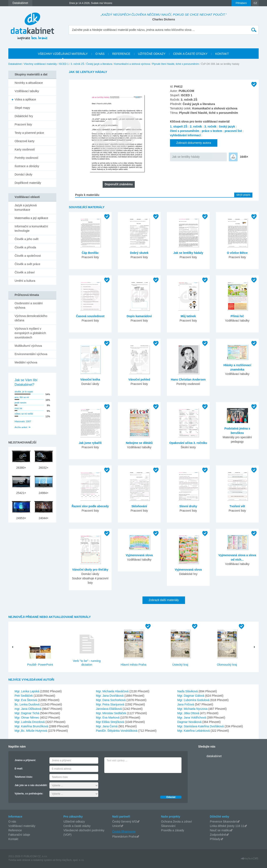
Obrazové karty (25, 141)
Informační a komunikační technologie (31, 229)
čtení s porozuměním (185, 131)
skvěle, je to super (24, 392)
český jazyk (227, 127)
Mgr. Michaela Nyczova (193, 709)
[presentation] (136, 783)
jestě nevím (20, 403)
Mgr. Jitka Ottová (189, 713)
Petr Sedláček (24, 696)
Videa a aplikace (25, 99)
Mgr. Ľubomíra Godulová (194, 700)
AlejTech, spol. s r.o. (73, 860)
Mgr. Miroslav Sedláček (111, 713)
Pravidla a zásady (173, 830)
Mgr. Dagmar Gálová (191, 696)
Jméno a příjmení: (25, 760)
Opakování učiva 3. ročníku (188, 443)
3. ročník (210, 127)
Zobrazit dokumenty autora (194, 143)
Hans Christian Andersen (188, 380)
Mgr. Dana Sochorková (111, 700)
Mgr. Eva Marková (108, 718)
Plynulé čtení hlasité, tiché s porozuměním (176, 64)
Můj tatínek (188, 316)
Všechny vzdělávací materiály (40, 64)
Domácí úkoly (23, 174)
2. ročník (196, 127)
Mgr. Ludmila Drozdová (30, 722)
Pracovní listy (23, 124)
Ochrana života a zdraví (176, 822)
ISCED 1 (64, 64)
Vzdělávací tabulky (27, 91)
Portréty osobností (26, 158)
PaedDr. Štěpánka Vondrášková (117, 731)
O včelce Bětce (237, 253)
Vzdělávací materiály (22, 826)
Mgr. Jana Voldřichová (192, 718)
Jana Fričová (186, 704)
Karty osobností (25, 149)
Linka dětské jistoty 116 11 (227, 826)
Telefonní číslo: (24, 777)
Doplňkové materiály (28, 183)
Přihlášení (241, 3)
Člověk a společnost (28, 256)
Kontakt (13, 839)
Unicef (116, 826)
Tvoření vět (237, 506)
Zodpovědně (218, 835)
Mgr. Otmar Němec (27, 718)
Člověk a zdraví (25, 272)
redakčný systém (43, 860)
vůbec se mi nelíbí (24, 414)
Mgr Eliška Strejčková (110, 722)
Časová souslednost (90, 316)
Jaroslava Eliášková (109, 709)
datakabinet (214, 756)
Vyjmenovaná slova (139, 555)
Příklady (215, 839)
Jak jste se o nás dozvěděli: (31, 785)
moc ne (18, 408)
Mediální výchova (26, 362)
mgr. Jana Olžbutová (28, 709)
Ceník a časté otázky (77, 826)
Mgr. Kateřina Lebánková (194, 731)
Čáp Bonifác (90, 253)
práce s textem (212, 131)
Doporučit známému (119, 184)
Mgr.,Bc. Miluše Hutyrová (31, 731)
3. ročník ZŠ (77, 64)
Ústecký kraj (180, 665)
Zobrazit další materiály (164, 600)
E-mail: (19, 769)
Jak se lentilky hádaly (186, 157)
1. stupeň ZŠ (179, 127)
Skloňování (139, 506)
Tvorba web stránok (19, 860)
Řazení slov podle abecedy (90, 506)
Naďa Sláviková (188, 691)
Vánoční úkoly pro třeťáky (90, 570)
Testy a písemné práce (29, 133)
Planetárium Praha (124, 837)
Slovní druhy (188, 506)
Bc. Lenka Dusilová (28, 704)
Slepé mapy (22, 108)
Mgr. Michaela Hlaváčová (113, 691)
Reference (15, 830)
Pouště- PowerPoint (40, 665)
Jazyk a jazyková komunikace (26, 207)
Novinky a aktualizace (29, 83)
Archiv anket (21, 427)
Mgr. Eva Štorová (26, 700)
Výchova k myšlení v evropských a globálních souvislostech (30, 333)
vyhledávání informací (185, 135)
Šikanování (168, 826)
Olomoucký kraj (227, 665)
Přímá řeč (237, 316)
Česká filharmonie (124, 832)
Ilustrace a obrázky (27, 166)
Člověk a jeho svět (26, 239)
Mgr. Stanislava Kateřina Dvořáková (201, 726)
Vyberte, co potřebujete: (29, 794)
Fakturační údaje (19, 835)
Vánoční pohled (139, 380)
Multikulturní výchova (28, 346)
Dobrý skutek (139, 253)
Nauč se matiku (220, 830)
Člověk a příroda (25, 247)
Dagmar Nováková (190, 722)
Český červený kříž (125, 822)
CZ (255, 3)
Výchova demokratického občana (31, 318)
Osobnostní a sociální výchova (29, 305)
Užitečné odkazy (74, 822)
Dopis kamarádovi (139, 316)
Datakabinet (15, 64)
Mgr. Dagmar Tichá (27, 713)
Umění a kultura (25, 281)
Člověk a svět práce (27, 264)
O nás (12, 822)
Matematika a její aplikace (31, 218)
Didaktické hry (24, 116)
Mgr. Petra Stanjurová (110, 704)
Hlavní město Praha (134, 665)
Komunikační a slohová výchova (132, 64)
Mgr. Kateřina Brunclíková (32, 726)
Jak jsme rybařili (90, 443)
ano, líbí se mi (22, 397)
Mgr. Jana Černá (107, 726)
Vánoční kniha (90, 380)
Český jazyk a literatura (99, 64)
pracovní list (233, 131)
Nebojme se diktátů (139, 443)
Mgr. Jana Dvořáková (110, 696)
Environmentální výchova (31, 354)
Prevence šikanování (223, 822)
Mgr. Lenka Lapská (27, 691)
